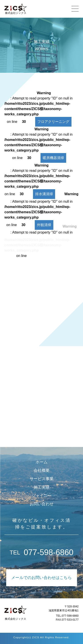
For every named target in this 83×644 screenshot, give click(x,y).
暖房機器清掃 (53, 158)
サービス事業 (42, 479)
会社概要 (42, 470)
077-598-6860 (42, 552)
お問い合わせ (42, 504)
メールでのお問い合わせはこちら (41, 578)
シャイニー (42, 496)
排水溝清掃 (44, 194)
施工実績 (42, 487)
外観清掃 (44, 227)
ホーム (42, 462)
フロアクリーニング (53, 122)
